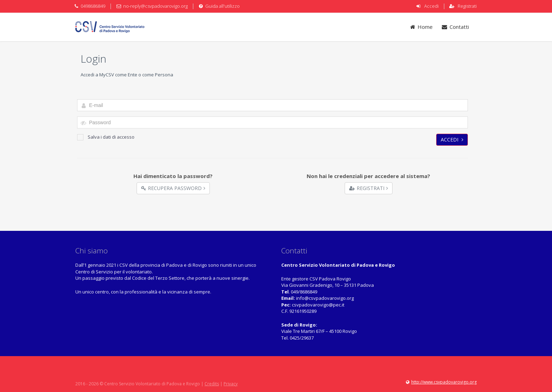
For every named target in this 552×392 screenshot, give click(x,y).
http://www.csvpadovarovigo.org (444, 382)
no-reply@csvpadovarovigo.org (155, 6)
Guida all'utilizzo (222, 6)
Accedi (431, 6)
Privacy (231, 384)
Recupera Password (173, 188)
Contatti (455, 27)
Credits (212, 384)
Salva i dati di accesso (106, 137)
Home (421, 27)
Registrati (467, 6)
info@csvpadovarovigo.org (325, 298)
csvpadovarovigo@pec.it (318, 305)
